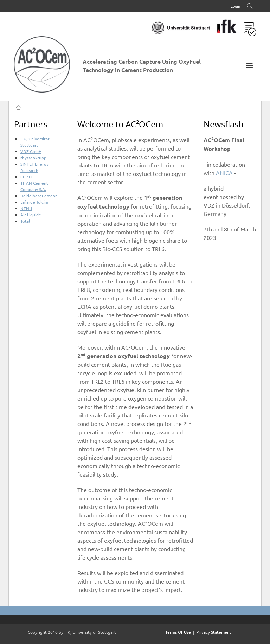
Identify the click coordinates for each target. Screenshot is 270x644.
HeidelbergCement (39, 196)
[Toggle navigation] (249, 65)
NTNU (26, 208)
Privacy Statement (214, 632)
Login (235, 6)
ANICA (224, 173)
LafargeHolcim (34, 202)
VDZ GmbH (31, 151)
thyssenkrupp (33, 158)
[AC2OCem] (45, 90)
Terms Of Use (178, 632)
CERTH (27, 177)
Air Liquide (31, 215)
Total (25, 221)
